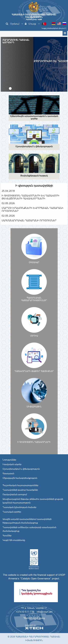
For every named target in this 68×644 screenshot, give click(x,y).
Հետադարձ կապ (34, 618)
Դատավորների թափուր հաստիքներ (20, 490)
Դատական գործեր (12, 512)
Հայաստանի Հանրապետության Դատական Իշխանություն (34, 17)
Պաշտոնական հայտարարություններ (20, 485)
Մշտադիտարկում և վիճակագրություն (21, 469)
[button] (10, 88)
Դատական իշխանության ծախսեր (19, 507)
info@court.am (45, 612)
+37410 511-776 (25, 612)
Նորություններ (9, 460)
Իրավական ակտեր (12, 464)
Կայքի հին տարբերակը (14, 540)
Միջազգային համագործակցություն (20, 478)
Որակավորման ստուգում (15, 494)
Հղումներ (7, 536)
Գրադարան (8, 473)
